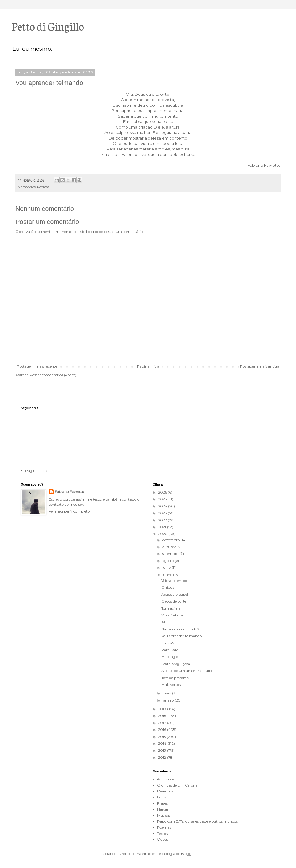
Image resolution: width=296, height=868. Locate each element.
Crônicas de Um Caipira (177, 785)
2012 (163, 757)
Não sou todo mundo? (180, 629)
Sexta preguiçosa (176, 664)
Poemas (43, 187)
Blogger (188, 854)
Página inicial (149, 366)
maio (167, 693)
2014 (163, 743)
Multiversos (171, 684)
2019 (163, 709)
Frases (162, 803)
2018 (163, 716)
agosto (168, 561)
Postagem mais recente (37, 366)
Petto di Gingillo (48, 26)
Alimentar (170, 622)
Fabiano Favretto (69, 492)
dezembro (171, 540)
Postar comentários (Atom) (53, 375)
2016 (163, 730)
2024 (163, 506)
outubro (170, 547)
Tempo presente (175, 678)
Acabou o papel (175, 594)
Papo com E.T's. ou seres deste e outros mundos (197, 821)
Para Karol (170, 650)
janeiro (168, 700)
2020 (163, 534)
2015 (162, 737)
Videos (163, 839)
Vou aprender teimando (181, 636)
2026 (163, 492)
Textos (162, 833)
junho (168, 575)
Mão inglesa (171, 657)
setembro (171, 554)
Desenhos (165, 791)
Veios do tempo (174, 580)
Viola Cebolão (173, 615)
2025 (163, 499)
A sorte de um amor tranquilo (187, 671)
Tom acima (171, 608)
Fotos (162, 797)
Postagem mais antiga (260, 366)
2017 (163, 723)
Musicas (164, 815)
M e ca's (168, 643)
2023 (163, 513)
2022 (163, 520)
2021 (163, 527)
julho (167, 567)
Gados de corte (174, 601)
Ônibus (168, 587)
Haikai (163, 809)
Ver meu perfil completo (69, 511)
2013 (163, 750)
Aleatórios (166, 779)
